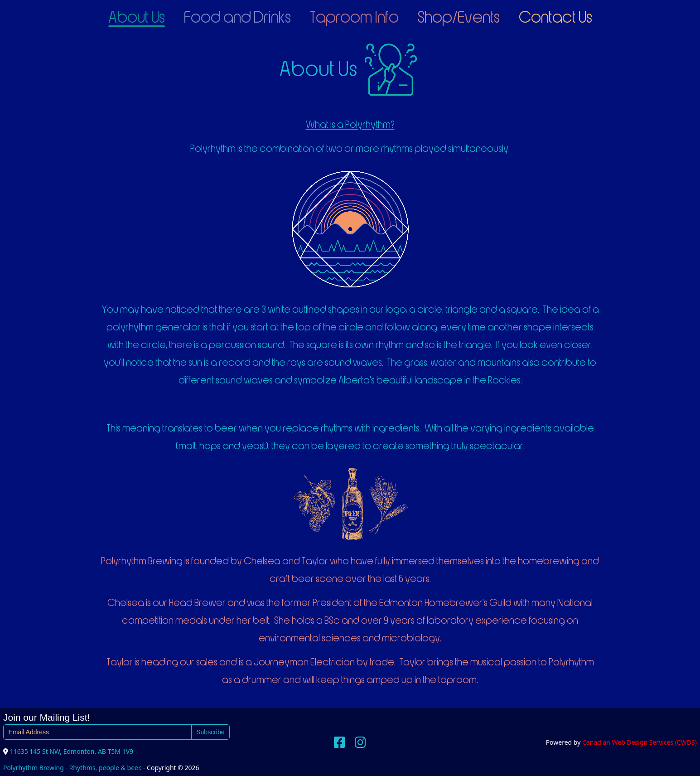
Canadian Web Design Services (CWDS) (640, 742)
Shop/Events (459, 18)
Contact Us (555, 18)
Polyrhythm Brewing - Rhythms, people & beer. (72, 768)
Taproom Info (354, 18)
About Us (137, 18)
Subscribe (210, 732)
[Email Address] (97, 732)
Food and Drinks (237, 18)
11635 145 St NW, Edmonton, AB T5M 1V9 (72, 751)
